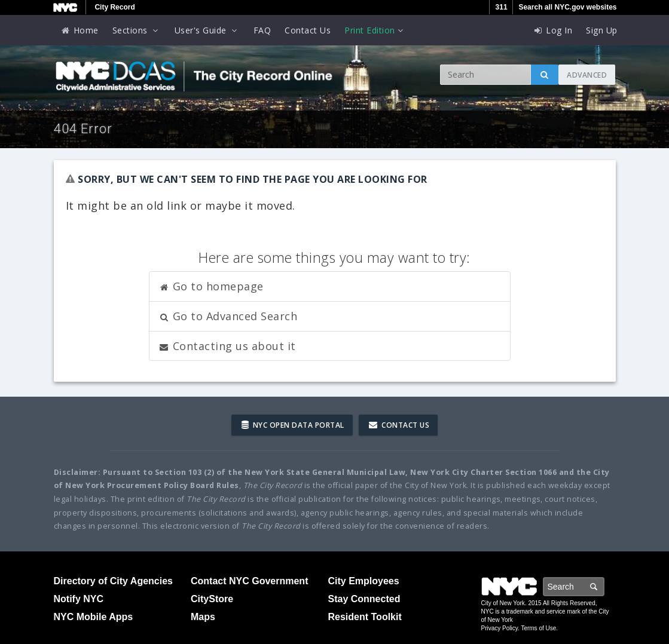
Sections (137, 30)
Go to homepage (211, 286)
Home (80, 30)
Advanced (587, 75)
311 (502, 7)
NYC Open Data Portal (293, 425)
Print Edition (375, 30)
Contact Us (308, 30)
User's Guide (207, 30)
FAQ (262, 30)
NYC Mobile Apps (94, 617)
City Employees (364, 581)
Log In (552, 30)
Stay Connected (364, 599)
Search (604, 586)
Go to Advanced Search (228, 316)
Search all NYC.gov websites (567, 7)
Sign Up (602, 30)
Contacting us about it (227, 346)
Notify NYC (79, 599)
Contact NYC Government (249, 581)
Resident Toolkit (365, 617)
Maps (203, 617)
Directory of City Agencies (113, 581)
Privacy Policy (500, 628)
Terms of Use (538, 628)
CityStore (212, 599)
